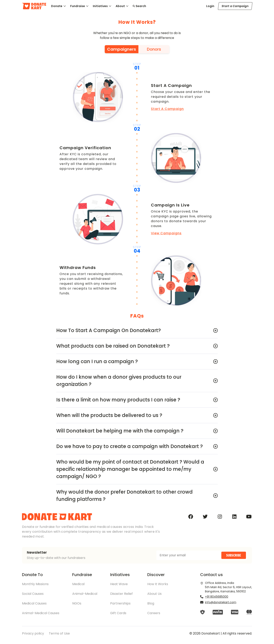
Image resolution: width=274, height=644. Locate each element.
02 (137, 129)
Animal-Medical (85, 594)
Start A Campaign (167, 109)
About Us (154, 594)
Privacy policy (33, 633)
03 (137, 190)
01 (137, 68)
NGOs (77, 603)
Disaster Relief (121, 594)
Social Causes (33, 594)
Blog (151, 603)
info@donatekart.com (221, 602)
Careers (154, 613)
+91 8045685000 (217, 597)
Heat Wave (119, 584)
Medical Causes (34, 603)
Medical (78, 584)
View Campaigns (166, 233)
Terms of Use (59, 633)
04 (137, 251)
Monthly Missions (35, 584)
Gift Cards (118, 613)
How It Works (158, 584)
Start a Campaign (235, 6)
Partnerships (120, 603)
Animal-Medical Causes (41, 613)
